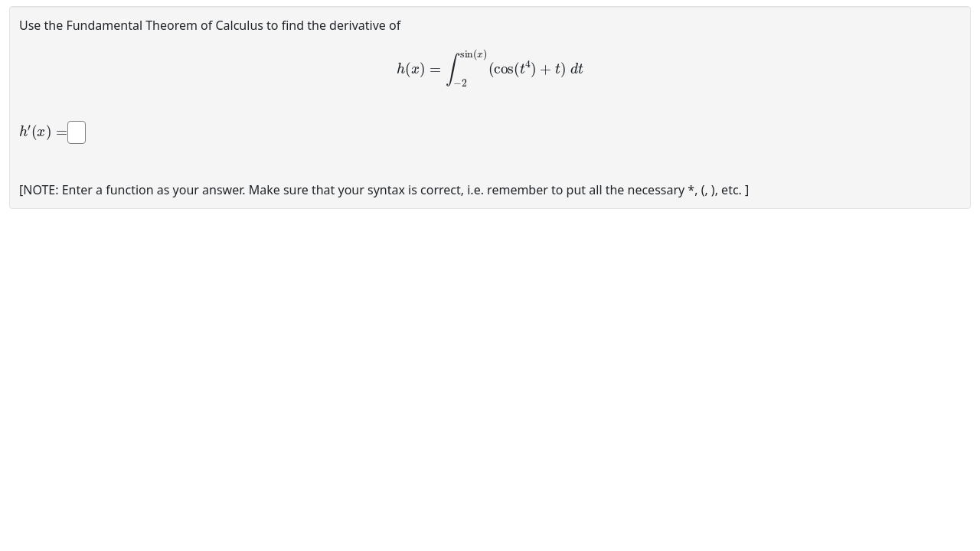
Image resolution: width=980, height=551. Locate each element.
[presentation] (490, 68)
